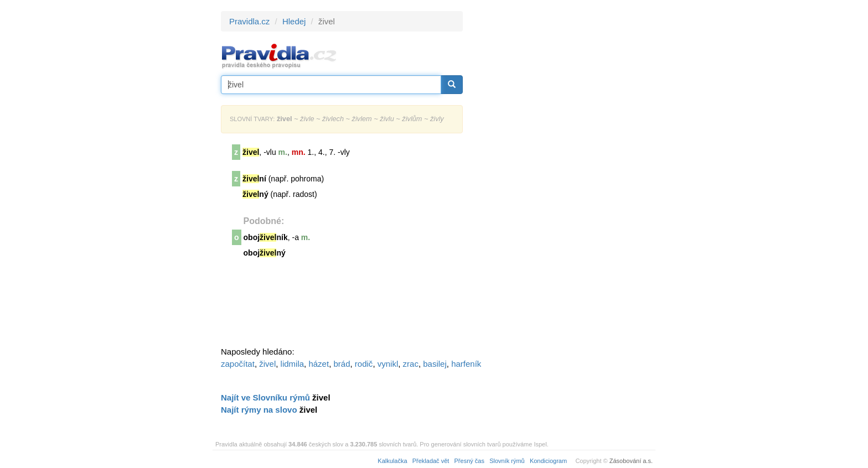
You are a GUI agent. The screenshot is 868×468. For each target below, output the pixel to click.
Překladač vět (431, 461)
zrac (411, 364)
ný (255, 194)
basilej (435, 364)
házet (319, 364)
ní (254, 179)
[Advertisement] (562, 177)
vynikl (388, 364)
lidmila (293, 364)
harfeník (466, 364)
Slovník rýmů (507, 461)
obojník (266, 237)
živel (267, 364)
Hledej (294, 21)
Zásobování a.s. (631, 461)
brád (342, 364)
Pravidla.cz (249, 21)
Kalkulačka (392, 461)
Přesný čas (469, 461)
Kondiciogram (548, 461)
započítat (238, 364)
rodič (364, 364)
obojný (265, 253)
